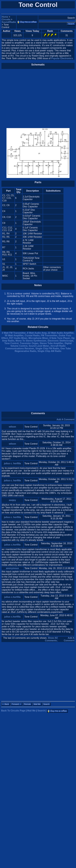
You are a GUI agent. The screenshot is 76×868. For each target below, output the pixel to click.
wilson (12, 427)
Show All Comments (51, 639)
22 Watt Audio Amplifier (61, 333)
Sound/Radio (9, 22)
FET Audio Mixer (18, 338)
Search (41, 711)
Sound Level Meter (39, 346)
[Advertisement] (27, 99)
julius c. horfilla (12, 463)
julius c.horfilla (12, 545)
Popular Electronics (62, 58)
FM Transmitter (49, 335)
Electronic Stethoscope (60, 341)
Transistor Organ (29, 343)
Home (5, 17)
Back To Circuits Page (13, 711)
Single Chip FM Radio (47, 348)
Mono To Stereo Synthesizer (31, 341)
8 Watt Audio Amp (37, 333)
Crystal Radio (32, 335)
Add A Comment (65, 419)
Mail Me (31, 711)
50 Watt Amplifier (14, 335)
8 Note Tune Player (60, 338)
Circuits (6, 19)
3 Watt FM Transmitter (14, 333)
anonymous (12, 568)
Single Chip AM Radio (49, 351)
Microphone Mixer (38, 338)
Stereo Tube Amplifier (51, 343)
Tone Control (11, 343)
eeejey (12, 500)
